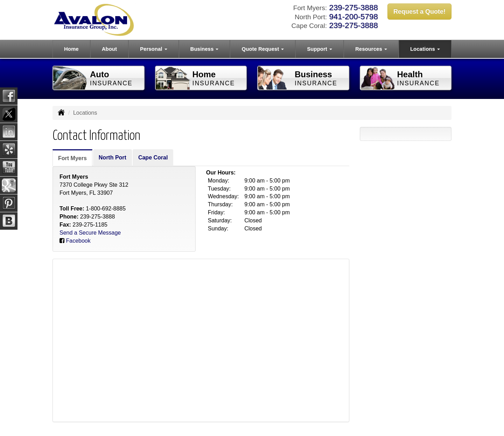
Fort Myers (72, 158)
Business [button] (205, 49)
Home (71, 49)
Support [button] (320, 49)
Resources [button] (371, 49)
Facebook (78, 241)
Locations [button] (425, 49)
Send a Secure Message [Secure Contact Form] (90, 233)
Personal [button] (154, 49)
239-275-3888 (353, 8)
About (109, 49)
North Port (113, 158)
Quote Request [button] (263, 49)
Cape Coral (153, 158)
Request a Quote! (419, 12)
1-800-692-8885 (106, 209)
